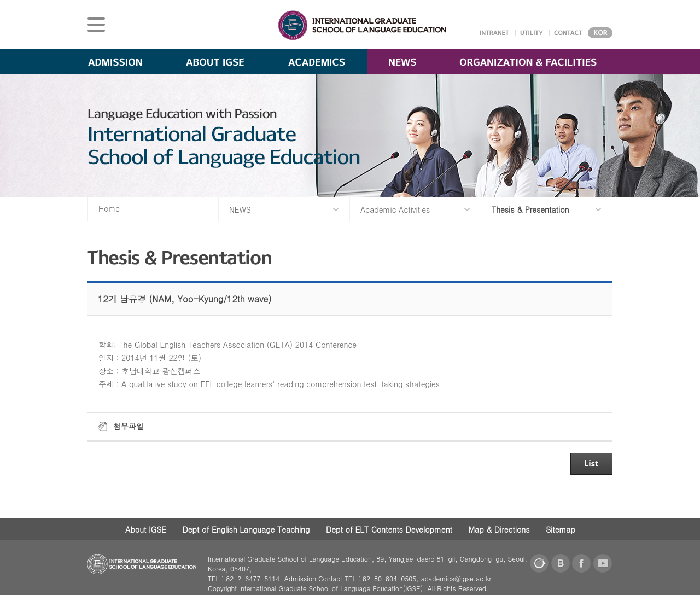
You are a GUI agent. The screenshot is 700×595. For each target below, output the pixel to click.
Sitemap (561, 529)
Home (109, 208)
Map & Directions (499, 529)
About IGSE (146, 529)
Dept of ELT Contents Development (389, 529)
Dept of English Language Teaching (246, 529)
